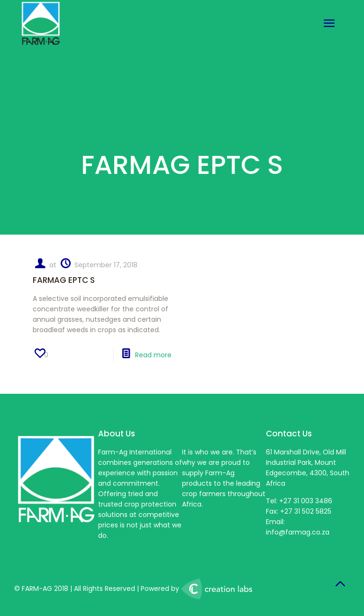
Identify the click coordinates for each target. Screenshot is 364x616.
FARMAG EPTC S (64, 280)
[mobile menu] (329, 24)
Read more (153, 355)
